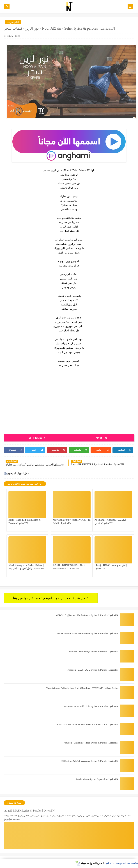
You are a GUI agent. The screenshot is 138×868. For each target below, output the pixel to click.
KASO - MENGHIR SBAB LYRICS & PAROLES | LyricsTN (87, 724)
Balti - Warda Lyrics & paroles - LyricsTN (97, 779)
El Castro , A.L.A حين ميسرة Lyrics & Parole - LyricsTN (90, 761)
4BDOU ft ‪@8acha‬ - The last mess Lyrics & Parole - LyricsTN (87, 615)
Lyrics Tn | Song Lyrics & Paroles (121, 863)
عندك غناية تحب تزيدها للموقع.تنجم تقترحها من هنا (51, 598)
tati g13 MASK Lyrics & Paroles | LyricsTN (29, 811)
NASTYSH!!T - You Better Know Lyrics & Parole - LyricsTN (88, 633)
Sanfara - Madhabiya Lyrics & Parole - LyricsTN (94, 652)
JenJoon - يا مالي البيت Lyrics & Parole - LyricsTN (93, 670)
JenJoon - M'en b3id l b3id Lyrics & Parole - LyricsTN (91, 706)
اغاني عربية (13, 22)
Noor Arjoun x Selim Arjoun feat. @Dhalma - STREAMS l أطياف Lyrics (82, 688)
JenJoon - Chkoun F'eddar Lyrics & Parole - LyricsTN (91, 743)
